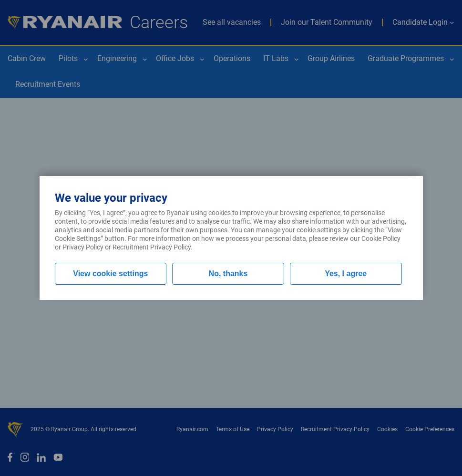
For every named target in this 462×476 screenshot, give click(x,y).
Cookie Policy (381, 238)
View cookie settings (110, 274)
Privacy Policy (83, 247)
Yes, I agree (346, 274)
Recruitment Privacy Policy (152, 247)
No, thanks (228, 274)
